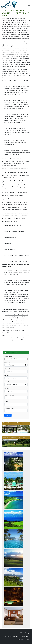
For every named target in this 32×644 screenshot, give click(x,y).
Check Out (8, 369)
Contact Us (25, 636)
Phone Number (9, 395)
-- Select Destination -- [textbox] (13, 359)
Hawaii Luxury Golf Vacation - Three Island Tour (15, 13)
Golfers (7, 375)
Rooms (7, 388)
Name (6, 402)
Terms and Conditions (12, 636)
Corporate (14, 633)
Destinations (8, 357)
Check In (7, 362)
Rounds (7, 382)
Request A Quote (23, 640)
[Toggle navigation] (29, 5)
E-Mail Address (9, 408)
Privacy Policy (24, 633)
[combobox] (16, 359)
